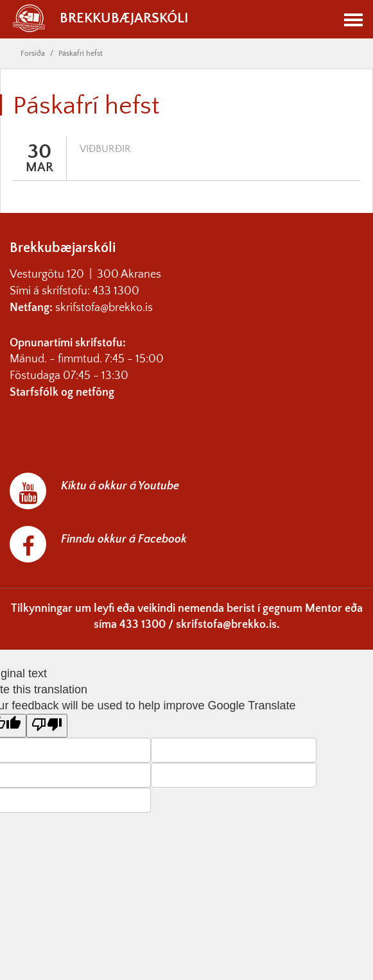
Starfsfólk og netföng (62, 393)
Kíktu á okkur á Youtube (120, 486)
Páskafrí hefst (81, 54)
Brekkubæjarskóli (100, 19)
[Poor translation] (47, 726)
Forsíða (33, 54)
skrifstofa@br (87, 308)
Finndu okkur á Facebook (124, 539)
